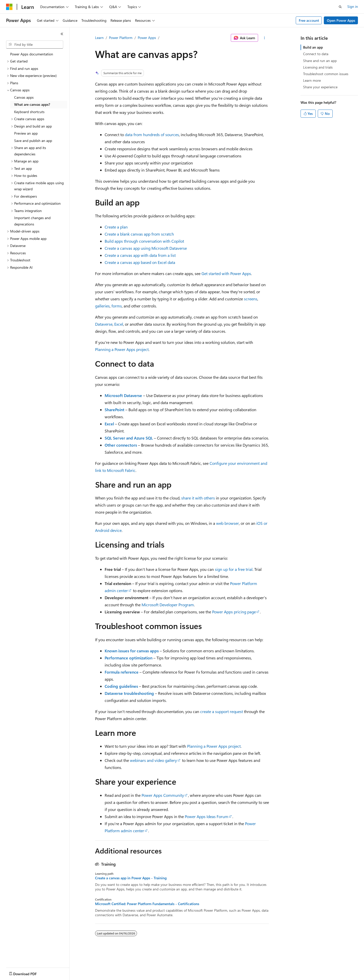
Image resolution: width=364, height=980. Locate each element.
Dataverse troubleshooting (129, 693)
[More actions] (265, 38)
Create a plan (116, 227)
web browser (227, 523)
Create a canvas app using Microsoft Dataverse (146, 248)
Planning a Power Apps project (122, 349)
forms (117, 306)
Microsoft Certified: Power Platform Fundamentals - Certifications (147, 904)
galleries (102, 306)
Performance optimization (129, 658)
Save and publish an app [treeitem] (33, 141)
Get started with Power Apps (226, 273)
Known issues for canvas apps (132, 651)
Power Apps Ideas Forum (207, 816)
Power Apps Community (163, 795)
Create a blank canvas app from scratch (139, 234)
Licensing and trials (318, 67)
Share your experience (320, 87)
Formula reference (122, 672)
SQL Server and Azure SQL (129, 438)
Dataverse (104, 324)
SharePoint (115, 410)
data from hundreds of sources (152, 134)
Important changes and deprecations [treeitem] (32, 221)
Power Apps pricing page (234, 612)
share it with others (198, 498)
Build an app (313, 47)
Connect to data (316, 54)
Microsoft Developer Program (168, 605)
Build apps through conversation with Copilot (144, 241)
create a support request (222, 711)
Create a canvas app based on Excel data (140, 262)
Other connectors (121, 445)
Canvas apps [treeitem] (24, 97)
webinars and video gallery (153, 760)
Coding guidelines (121, 686)
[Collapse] (62, 34)
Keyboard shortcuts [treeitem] (29, 112)
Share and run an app (320, 61)
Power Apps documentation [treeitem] (32, 54)
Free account (309, 20)
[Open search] (340, 7)
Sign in (353, 6)
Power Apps (147, 38)
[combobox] (35, 45)
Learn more (312, 80)
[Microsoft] (9, 7)
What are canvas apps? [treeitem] (32, 104)
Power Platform (121, 38)
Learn (99, 38)
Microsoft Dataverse (123, 395)
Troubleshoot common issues (326, 74)
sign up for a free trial (234, 569)
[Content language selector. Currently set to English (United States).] (29, 973)
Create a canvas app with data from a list (140, 255)
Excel (119, 324)
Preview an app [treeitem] (26, 133)
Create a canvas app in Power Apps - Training (131, 878)
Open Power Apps (341, 20)
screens (251, 299)
